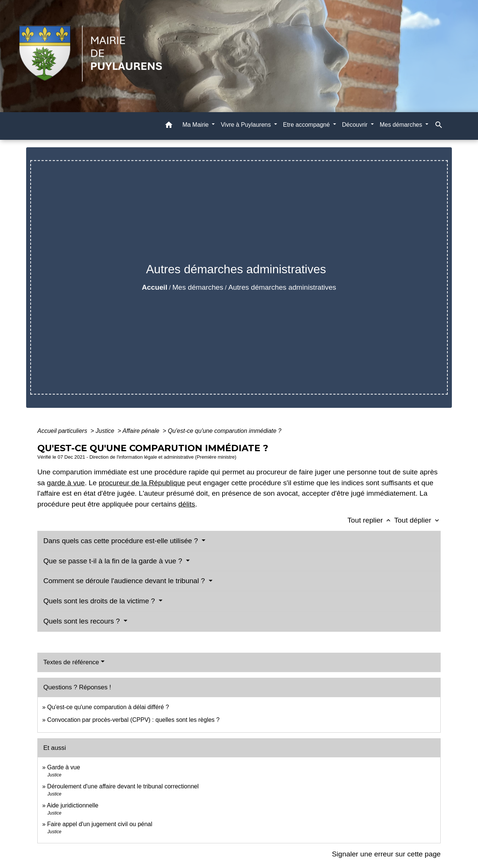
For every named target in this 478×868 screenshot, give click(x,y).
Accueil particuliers (63, 431)
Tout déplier (417, 520)
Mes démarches (198, 287)
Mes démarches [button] (402, 125)
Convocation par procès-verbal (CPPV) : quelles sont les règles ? (133, 720)
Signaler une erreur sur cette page (386, 854)
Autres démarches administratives (282, 287)
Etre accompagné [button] (307, 125)
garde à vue (66, 483)
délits (187, 504)
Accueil (155, 287)
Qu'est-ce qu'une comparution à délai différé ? (108, 707)
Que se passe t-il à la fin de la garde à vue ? (114, 561)
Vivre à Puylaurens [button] (246, 125)
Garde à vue (63, 767)
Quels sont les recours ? (83, 621)
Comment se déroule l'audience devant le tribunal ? (125, 581)
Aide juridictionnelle (72, 805)
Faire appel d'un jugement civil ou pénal (100, 824)
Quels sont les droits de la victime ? (100, 601)
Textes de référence (71, 662)
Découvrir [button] (356, 125)
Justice (106, 431)
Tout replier (371, 520)
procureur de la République (142, 483)
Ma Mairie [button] (196, 125)
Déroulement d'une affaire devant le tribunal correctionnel (123, 786)
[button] (169, 126)
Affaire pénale (142, 431)
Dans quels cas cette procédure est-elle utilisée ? (122, 541)
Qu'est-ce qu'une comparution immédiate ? (224, 431)
